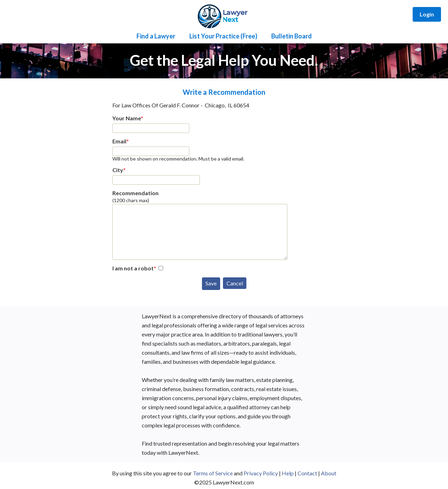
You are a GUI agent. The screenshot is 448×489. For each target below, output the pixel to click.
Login (427, 14)
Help (288, 473)
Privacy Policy (261, 473)
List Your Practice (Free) (223, 36)
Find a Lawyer (156, 36)
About (329, 473)
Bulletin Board (292, 36)
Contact (307, 473)
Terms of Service (213, 473)
